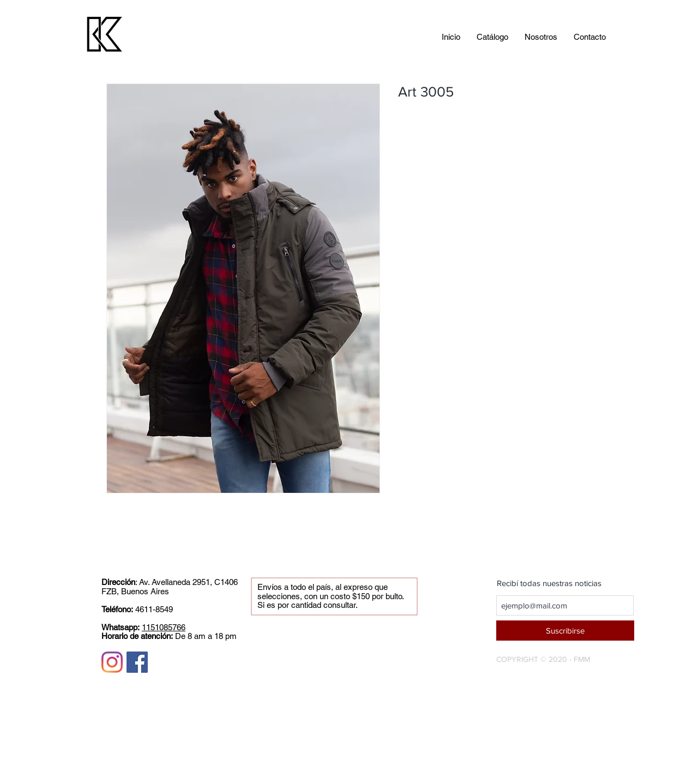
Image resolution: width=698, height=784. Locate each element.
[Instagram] (112, 662)
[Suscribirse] (565, 631)
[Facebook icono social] (137, 662)
